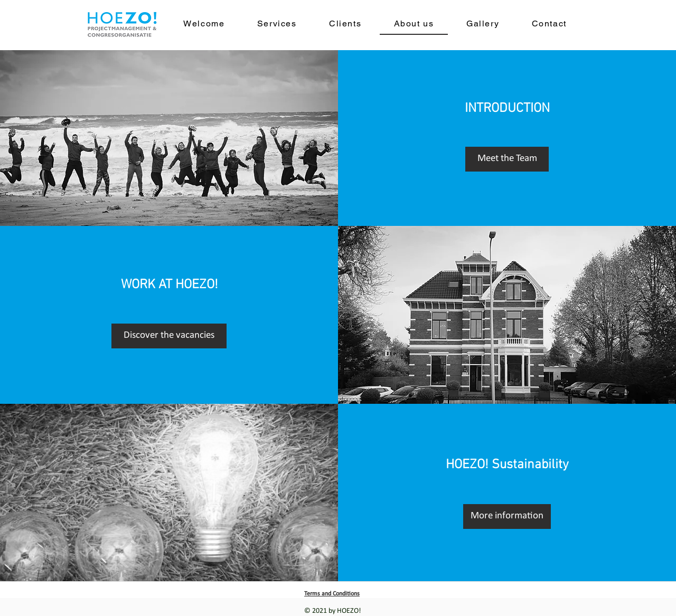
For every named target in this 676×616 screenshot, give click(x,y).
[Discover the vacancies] (169, 336)
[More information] (507, 517)
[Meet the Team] (507, 159)
